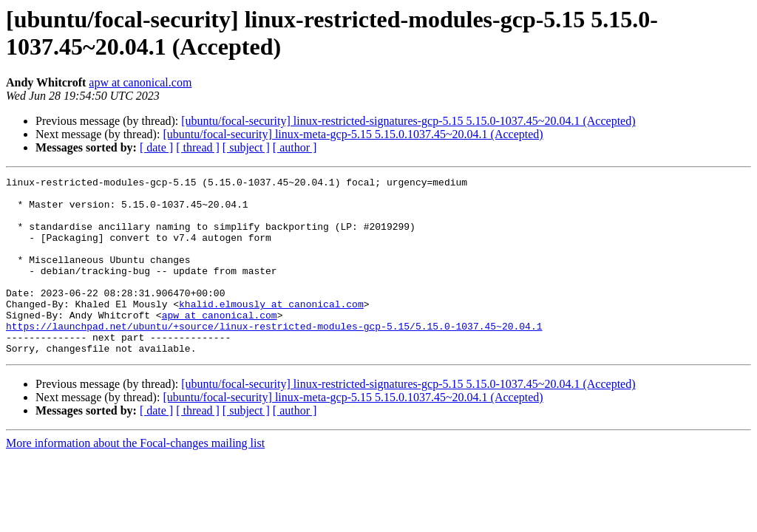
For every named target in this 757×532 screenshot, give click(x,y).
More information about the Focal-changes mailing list (135, 478)
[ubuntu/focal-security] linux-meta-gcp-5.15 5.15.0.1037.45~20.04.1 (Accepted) (353, 134)
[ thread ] (198, 147)
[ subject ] (246, 147)
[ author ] (295, 147)
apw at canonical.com (140, 82)
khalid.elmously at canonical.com (271, 330)
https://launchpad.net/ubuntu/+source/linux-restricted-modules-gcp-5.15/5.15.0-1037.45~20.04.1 (274, 357)
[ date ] (156, 147)
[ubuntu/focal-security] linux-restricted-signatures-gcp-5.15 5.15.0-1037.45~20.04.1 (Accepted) (408, 121)
